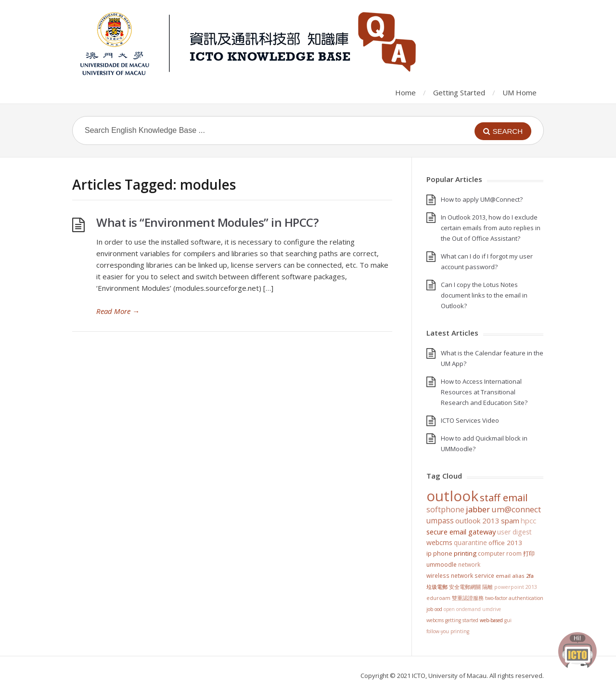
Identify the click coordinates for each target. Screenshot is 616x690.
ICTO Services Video (470, 420)
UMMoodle (442, 565)
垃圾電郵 (437, 587)
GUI (508, 620)
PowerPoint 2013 (516, 587)
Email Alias (510, 576)
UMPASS (440, 521)
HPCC (528, 521)
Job (430, 609)
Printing (465, 553)
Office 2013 (505, 543)
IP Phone (439, 553)
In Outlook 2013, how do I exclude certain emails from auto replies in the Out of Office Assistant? (491, 228)
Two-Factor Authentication (514, 598)
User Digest (514, 532)
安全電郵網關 (465, 587)
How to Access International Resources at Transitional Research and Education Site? (484, 392)
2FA (530, 576)
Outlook (452, 496)
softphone (445, 509)
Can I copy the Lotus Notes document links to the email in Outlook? (484, 295)
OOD (438, 609)
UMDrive (492, 609)
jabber (478, 509)
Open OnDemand (462, 609)
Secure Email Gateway (461, 532)
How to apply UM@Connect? (482, 199)
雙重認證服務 (468, 598)
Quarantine (470, 542)
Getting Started (459, 92)
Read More (118, 311)
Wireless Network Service (460, 575)
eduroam (438, 598)
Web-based (491, 620)
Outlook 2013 (477, 521)
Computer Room (500, 553)
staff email (504, 497)
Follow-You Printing (448, 631)
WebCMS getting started (452, 620)
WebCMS (439, 542)
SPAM (510, 521)
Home (405, 92)
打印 (529, 553)
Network (469, 564)
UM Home (520, 92)
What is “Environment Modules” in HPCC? (207, 222)
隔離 (488, 587)
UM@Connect (516, 509)
